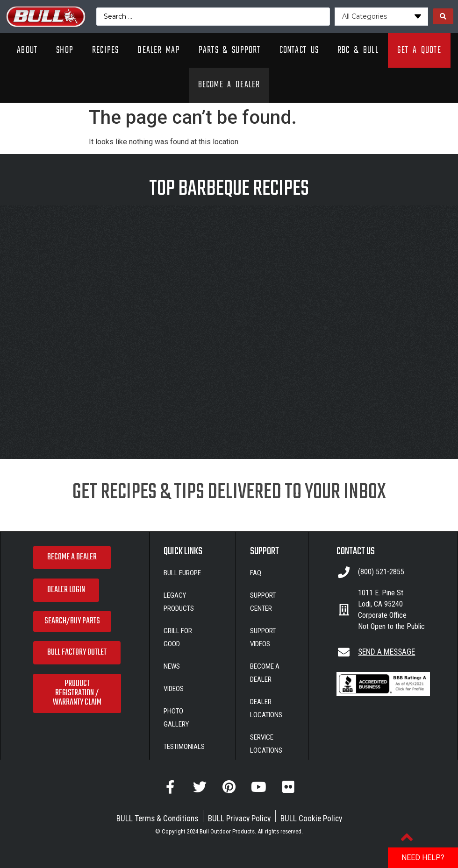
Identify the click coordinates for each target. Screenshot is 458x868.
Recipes (105, 50)
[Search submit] (443, 16)
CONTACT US (356, 551)
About (27, 50)
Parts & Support (230, 50)
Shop (65, 50)
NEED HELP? (423, 857)
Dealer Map (158, 50)
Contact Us (299, 50)
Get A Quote (419, 50)
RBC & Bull (358, 50)
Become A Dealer (229, 85)
